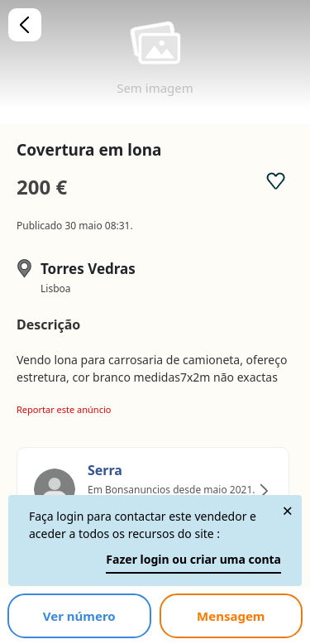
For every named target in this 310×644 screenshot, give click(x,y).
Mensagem (231, 616)
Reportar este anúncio (64, 409)
